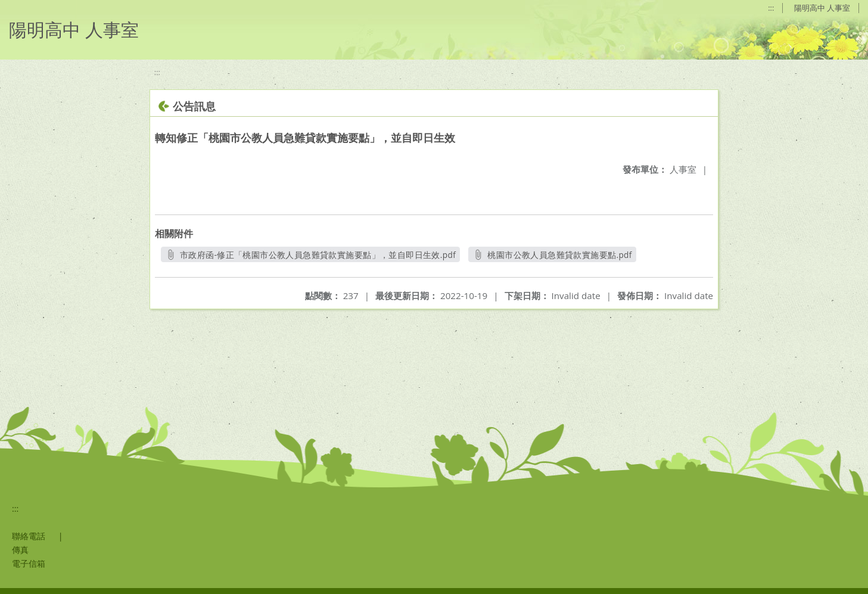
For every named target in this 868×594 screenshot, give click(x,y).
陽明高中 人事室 (822, 8)
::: (771, 8)
